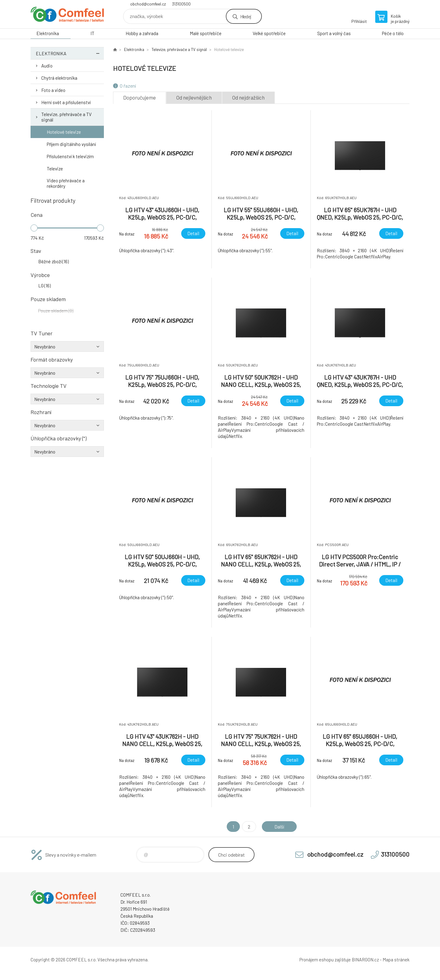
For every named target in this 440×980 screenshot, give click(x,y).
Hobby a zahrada (142, 33)
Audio (47, 66)
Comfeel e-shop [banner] (67, 14)
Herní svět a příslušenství (66, 102)
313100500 (181, 4)
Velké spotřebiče (269, 33)
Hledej (246, 16)
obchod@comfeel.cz (148, 4)
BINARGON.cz (365, 960)
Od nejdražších (248, 97)
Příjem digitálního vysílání (71, 144)
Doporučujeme (139, 97)
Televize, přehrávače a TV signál (66, 117)
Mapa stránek (396, 960)
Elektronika (48, 33)
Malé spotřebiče (206, 33)
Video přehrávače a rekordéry (66, 183)
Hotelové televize (64, 132)
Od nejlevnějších (194, 97)
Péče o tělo (393, 33)
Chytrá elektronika (59, 78)
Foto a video (53, 90)
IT (92, 33)
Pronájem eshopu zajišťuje (325, 960)
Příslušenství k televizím (70, 156)
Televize (55, 169)
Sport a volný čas (334, 33)
